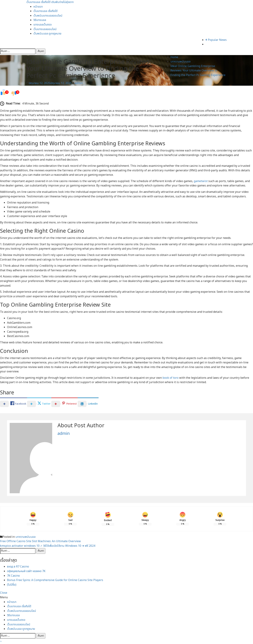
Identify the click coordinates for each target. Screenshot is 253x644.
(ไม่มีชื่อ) (12, 585)
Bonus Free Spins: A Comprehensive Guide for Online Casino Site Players (55, 580)
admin (79, 83)
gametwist (201, 181)
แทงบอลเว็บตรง (43, 25)
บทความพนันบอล (25, 537)
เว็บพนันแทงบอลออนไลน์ (48, 16)
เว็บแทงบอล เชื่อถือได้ (45, 11)
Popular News (216, 40)
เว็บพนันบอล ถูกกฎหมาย (47, 34)
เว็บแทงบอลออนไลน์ (45, 29)
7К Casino (13, 576)
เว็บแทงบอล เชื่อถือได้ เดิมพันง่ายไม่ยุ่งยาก (50, 2)
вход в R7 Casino (18, 567)
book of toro (171, 378)
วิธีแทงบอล (40, 20)
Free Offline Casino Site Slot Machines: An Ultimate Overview (40, 541)
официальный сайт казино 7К (26, 571)
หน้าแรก (38, 7)
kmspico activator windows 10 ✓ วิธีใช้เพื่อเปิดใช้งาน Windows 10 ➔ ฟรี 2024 (48, 546)
